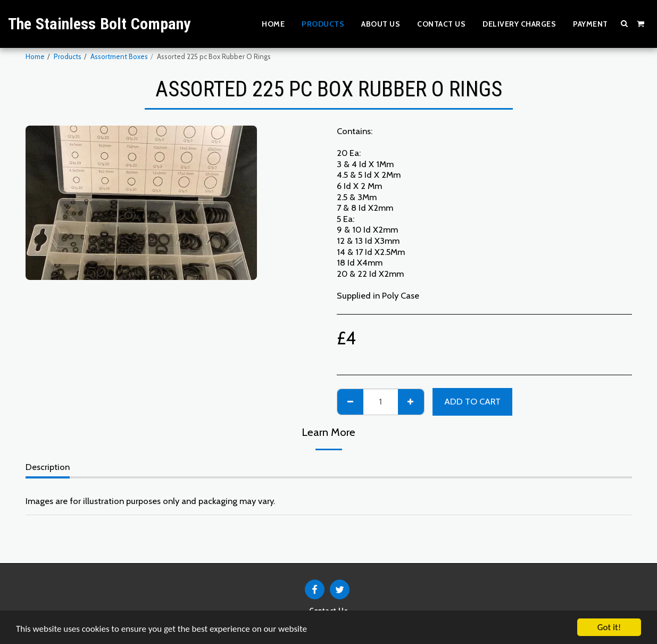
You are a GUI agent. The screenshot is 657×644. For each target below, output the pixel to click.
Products (68, 56)
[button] (625, 23)
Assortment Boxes (119, 56)
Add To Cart (472, 401)
